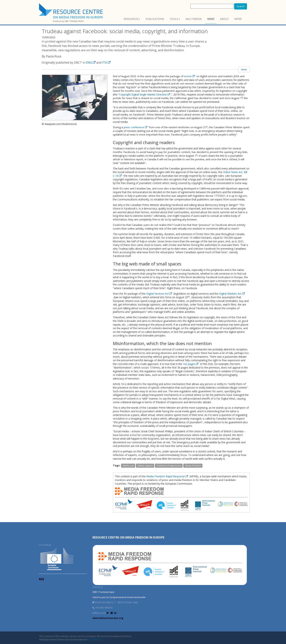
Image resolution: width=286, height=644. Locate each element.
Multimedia (194, 19)
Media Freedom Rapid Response (168, 476)
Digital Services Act (160, 294)
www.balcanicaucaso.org (108, 618)
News (211, 19)
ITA (106, 62)
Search (241, 6)
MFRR (238, 19)
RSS (42, 579)
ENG (91, 62)
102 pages (191, 364)
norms (190, 76)
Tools (175, 19)
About (224, 19)
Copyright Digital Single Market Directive (145, 94)
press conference (136, 127)
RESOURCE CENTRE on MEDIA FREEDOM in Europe (128, 537)
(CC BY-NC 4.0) (95, 639)
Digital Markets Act (232, 294)
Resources (132, 19)
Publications (155, 19)
